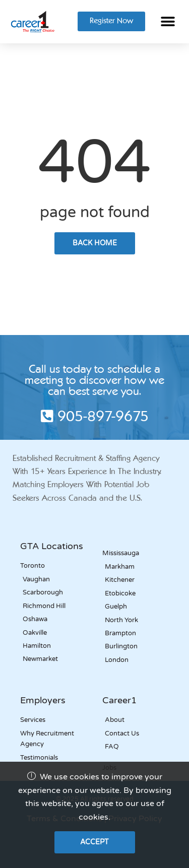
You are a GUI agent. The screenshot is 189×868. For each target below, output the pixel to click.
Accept (94, 842)
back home (95, 243)
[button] (168, 21)
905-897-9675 (95, 418)
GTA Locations (52, 546)
